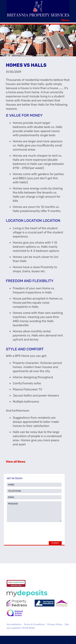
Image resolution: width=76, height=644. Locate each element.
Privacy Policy (55, 624)
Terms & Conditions (34, 624)
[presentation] (35, 533)
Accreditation (14, 624)
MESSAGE (34, 512)
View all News (16, 462)
